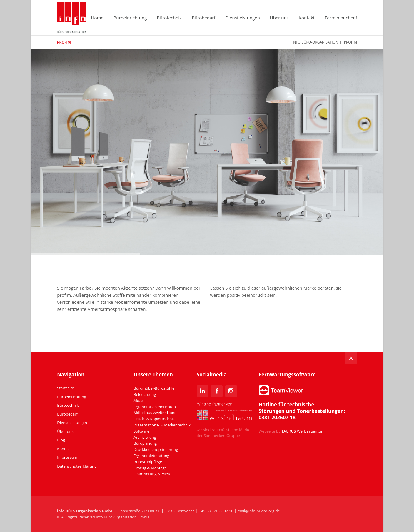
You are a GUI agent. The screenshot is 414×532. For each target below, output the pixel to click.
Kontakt (307, 18)
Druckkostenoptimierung (156, 449)
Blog (61, 440)
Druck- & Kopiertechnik (154, 419)
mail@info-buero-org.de (259, 511)
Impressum (67, 457)
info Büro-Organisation (315, 42)
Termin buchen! (341, 18)
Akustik (140, 401)
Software (141, 431)
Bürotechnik (169, 18)
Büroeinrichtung (130, 18)
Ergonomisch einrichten (155, 407)
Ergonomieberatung (151, 456)
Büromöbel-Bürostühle (154, 388)
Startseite (66, 388)
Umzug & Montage (150, 468)
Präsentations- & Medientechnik (162, 425)
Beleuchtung (145, 394)
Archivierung (145, 437)
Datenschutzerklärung (77, 466)
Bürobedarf (203, 18)
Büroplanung (145, 443)
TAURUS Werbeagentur (302, 431)
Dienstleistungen (242, 18)
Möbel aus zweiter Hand (155, 413)
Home (97, 18)
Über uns (279, 18)
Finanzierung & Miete (152, 474)
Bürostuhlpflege (148, 462)
